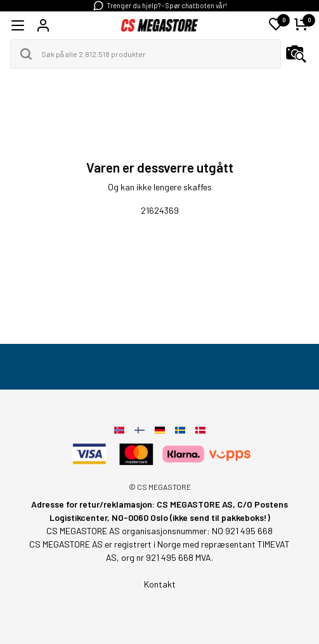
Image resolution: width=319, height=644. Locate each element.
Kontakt (160, 584)
